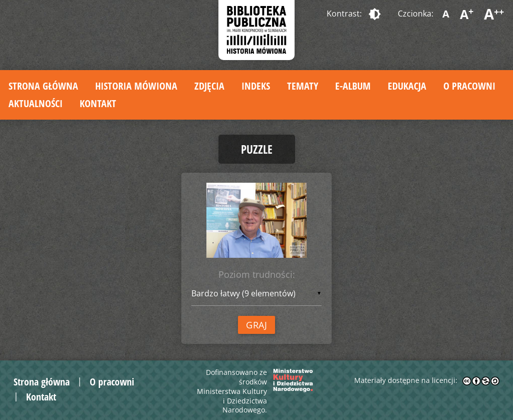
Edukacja (407, 86)
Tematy (303, 86)
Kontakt (98, 103)
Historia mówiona (136, 86)
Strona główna (43, 86)
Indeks (256, 86)
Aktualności (36, 103)
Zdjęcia (209, 86)
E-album (353, 86)
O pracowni (469, 86)
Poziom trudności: (257, 274)
